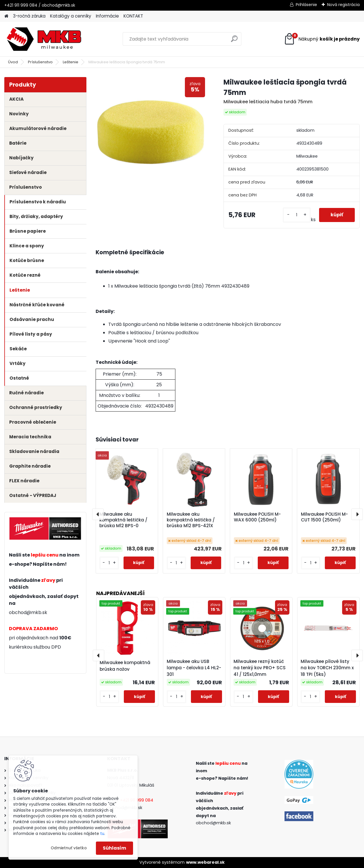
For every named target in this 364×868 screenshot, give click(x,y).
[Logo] (44, 39)
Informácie (107, 16)
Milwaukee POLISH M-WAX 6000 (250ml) (257, 517)
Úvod (13, 62)
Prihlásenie (306, 5)
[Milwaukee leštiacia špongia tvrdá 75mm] (150, 132)
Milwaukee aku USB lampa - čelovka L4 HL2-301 (194, 668)
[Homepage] (6, 16)
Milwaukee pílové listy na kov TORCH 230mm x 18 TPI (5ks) (327, 668)
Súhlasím (114, 848)
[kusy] (297, 215)
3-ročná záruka (29, 16)
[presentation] (98, 514)
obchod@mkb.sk (28, 612)
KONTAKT (133, 16)
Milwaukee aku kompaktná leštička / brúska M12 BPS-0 (123, 520)
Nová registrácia (343, 5)
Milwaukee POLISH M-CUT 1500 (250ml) (324, 517)
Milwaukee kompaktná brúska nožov (125, 666)
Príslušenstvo (40, 62)
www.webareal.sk (205, 862)
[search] (234, 41)
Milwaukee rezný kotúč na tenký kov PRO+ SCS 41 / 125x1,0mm (260, 668)
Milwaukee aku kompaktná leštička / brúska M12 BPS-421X (191, 520)
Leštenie (71, 62)
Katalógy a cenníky (71, 16)
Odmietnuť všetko (69, 848)
